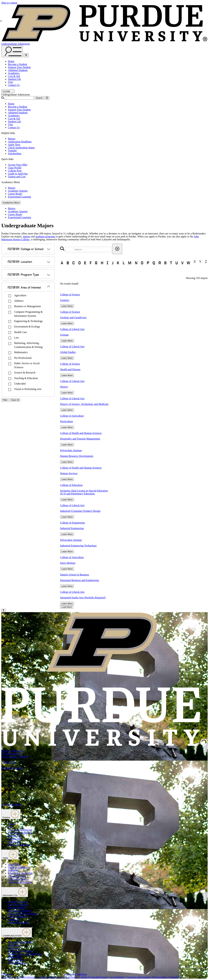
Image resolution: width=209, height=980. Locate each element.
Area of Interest (24, 287)
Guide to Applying (18, 174)
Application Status (18, 879)
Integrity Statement (49, 977)
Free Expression (69, 977)
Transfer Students (17, 908)
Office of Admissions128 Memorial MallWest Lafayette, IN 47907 (15, 754)
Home (11, 61)
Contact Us (14, 85)
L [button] (124, 263)
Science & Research (25, 373)
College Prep (15, 171)
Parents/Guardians (18, 917)
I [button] (107, 263)
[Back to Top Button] (3, 610)
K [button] (118, 263)
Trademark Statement (75, 974)
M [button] (130, 263)
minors (27, 236)
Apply (10, 855)
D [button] (79, 263)
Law (16, 338)
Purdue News (15, 957)
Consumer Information (138, 977)
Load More (67, 607)
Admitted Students (18, 70)
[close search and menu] (26, 55)
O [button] (142, 263)
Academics (14, 73)
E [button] (85, 263)
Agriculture (20, 295)
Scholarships (15, 153)
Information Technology (21, 951)
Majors (12, 139)
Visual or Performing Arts (28, 389)
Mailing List (14, 842)
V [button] (182, 263)
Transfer (12, 151)
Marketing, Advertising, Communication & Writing (28, 345)
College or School (26, 249)
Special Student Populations (23, 914)
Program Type (23, 274)
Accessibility (8, 977)
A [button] (62, 263)
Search (39, 98)
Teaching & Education (26, 378)
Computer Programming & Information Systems (28, 314)
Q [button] (154, 263)
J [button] (113, 263)
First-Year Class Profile (20, 873)
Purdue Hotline (16, 960)
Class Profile (15, 168)
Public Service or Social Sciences (27, 365)
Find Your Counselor (19, 845)
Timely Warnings (17, 963)
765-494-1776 (9, 762)
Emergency (14, 948)
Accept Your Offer (18, 165)
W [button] (188, 263)
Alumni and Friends (18, 923)
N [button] (136, 263)
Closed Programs (17, 876)
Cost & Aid (14, 76)
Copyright (7, 974)
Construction (15, 945)
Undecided (20, 384)
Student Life (14, 79)
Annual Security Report (20, 942)
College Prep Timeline (20, 882)
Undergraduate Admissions (16, 44)
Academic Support (18, 191)
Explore (11, 814)
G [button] (96, 263)
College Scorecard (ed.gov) (94, 977)
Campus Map (15, 839)
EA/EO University (27, 977)
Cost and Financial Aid (20, 830)
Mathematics (21, 352)
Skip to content (9, 3)
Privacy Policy (160, 977)
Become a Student (17, 64)
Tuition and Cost (17, 177)
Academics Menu (11, 203)
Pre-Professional (23, 358)
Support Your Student (19, 67)
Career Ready (15, 194)
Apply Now (14, 145)
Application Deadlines (20, 142)
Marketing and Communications (25, 954)
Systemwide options (12, 768)
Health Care (21, 332)
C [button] (74, 263)
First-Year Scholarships (20, 833)
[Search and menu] (12, 51)
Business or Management (28, 306)
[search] (88, 249)
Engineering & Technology (28, 321)
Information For (15, 892)
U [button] (177, 263)
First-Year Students (18, 905)
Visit (10, 82)
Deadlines (13, 870)
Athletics (19, 301)
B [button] (68, 263)
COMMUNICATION (17, 932)
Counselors (14, 920)
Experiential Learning (19, 197)
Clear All (15, 400)
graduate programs (45, 236)
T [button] (171, 263)
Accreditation (117, 977)
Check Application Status (21, 148)
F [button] (91, 263)
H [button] (102, 263)
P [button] (148, 263)
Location (20, 262)
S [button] (165, 263)
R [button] (160, 263)
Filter (5, 400)
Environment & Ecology (27, 327)
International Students (20, 911)
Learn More (67, 306)
